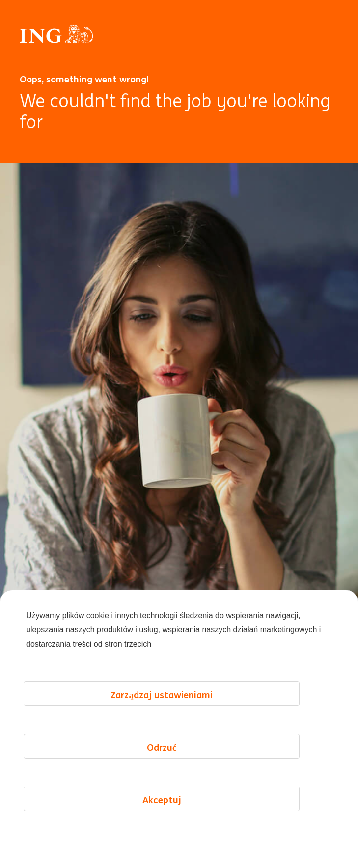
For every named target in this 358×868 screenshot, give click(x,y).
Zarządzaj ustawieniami (162, 695)
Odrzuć (162, 747)
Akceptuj (162, 800)
